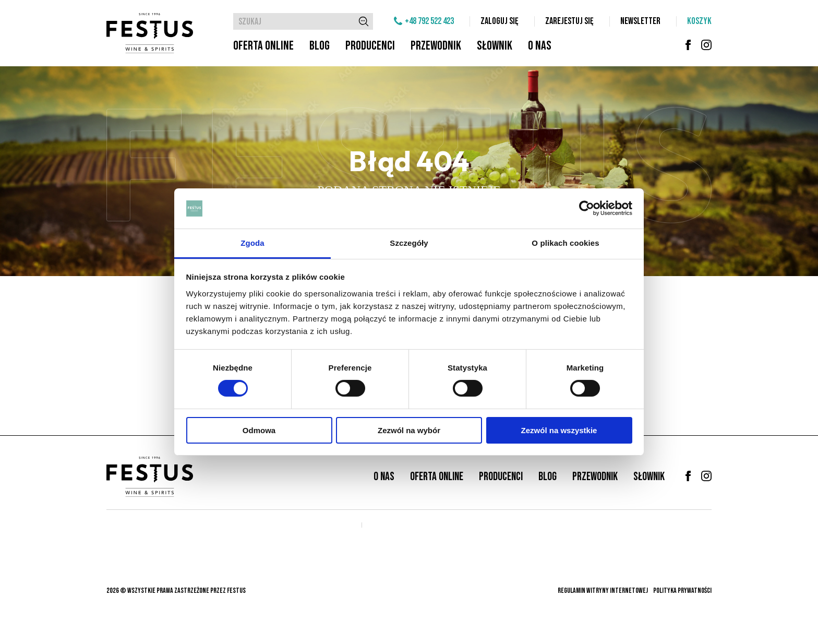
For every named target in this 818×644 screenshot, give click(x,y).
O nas (540, 46)
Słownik (495, 46)
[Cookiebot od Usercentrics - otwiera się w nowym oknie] (587, 208)
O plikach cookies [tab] (565, 243)
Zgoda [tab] (252, 243)
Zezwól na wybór (409, 430)
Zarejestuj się (569, 21)
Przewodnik (436, 46)
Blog (320, 46)
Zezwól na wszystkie (559, 430)
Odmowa (259, 430)
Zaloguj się (500, 21)
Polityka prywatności (682, 591)
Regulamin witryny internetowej (603, 591)
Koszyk (699, 21)
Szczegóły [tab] (409, 243)
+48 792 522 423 (429, 21)
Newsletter (640, 21)
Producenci (370, 46)
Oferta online (263, 46)
